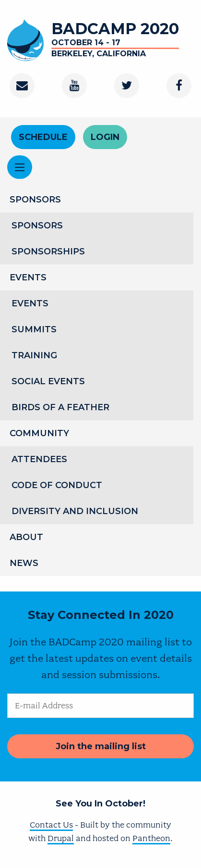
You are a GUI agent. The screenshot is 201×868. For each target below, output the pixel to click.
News (24, 563)
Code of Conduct (57, 485)
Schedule (43, 137)
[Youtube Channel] (74, 86)
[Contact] (22, 86)
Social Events (48, 381)
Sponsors (35, 200)
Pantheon (151, 838)
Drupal (61, 838)
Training (34, 355)
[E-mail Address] (100, 706)
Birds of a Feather (60, 407)
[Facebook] (179, 86)
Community (39, 433)
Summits (34, 329)
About (26, 537)
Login (105, 137)
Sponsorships (48, 252)
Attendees (39, 459)
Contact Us (51, 825)
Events (28, 277)
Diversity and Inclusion (75, 511)
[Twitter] (127, 86)
